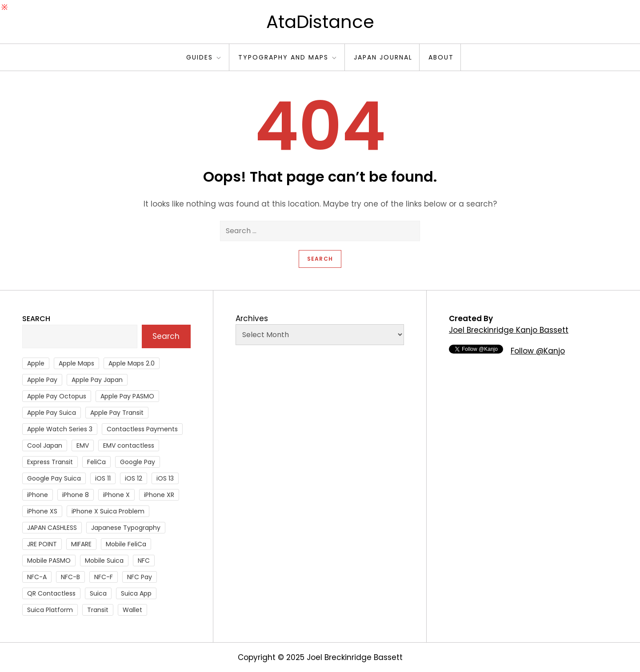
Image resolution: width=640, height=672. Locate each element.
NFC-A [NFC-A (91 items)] (37, 577)
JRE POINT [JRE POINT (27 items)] (42, 544)
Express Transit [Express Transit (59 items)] (50, 462)
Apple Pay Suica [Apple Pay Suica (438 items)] (52, 413)
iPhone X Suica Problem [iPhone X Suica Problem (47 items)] (108, 511)
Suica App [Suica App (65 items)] (136, 593)
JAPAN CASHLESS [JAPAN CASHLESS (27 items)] (52, 528)
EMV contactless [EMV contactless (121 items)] (129, 445)
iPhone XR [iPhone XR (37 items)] (159, 495)
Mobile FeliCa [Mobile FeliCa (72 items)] (126, 544)
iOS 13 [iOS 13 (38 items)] (165, 478)
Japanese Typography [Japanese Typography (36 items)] (126, 528)
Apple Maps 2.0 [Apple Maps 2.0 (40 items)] (132, 363)
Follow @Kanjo (538, 351)
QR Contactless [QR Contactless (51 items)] (51, 593)
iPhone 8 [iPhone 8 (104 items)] (76, 495)
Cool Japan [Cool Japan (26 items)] (45, 445)
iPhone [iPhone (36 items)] (38, 495)
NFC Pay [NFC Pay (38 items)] (140, 577)
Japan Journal (383, 57)
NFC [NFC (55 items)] (144, 561)
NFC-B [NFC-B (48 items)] (70, 577)
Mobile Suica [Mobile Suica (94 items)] (104, 561)
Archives (252, 318)
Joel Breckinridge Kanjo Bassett (509, 330)
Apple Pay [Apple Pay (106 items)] (42, 380)
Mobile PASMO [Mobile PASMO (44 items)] (49, 561)
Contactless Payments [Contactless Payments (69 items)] (142, 429)
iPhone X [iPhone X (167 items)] (116, 495)
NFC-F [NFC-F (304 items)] (104, 577)
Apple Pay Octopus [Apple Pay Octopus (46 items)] (57, 396)
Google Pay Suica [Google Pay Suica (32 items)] (54, 478)
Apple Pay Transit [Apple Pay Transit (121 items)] (117, 413)
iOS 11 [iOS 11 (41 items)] (103, 478)
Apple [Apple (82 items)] (36, 363)
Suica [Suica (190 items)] (98, 593)
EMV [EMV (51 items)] (83, 445)
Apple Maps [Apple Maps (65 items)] (76, 363)
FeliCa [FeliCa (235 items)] (96, 462)
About (441, 57)
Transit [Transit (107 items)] (98, 610)
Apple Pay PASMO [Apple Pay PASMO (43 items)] (127, 396)
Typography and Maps (288, 57)
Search (36, 319)
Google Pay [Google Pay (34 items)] (138, 462)
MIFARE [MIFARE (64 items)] (81, 544)
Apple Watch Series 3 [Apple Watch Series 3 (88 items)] (60, 429)
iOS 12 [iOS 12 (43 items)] (134, 478)
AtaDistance (320, 22)
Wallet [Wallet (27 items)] (132, 610)
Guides (204, 57)
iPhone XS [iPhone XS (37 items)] (42, 511)
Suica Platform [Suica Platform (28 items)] (50, 610)
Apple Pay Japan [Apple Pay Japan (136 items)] (97, 380)
